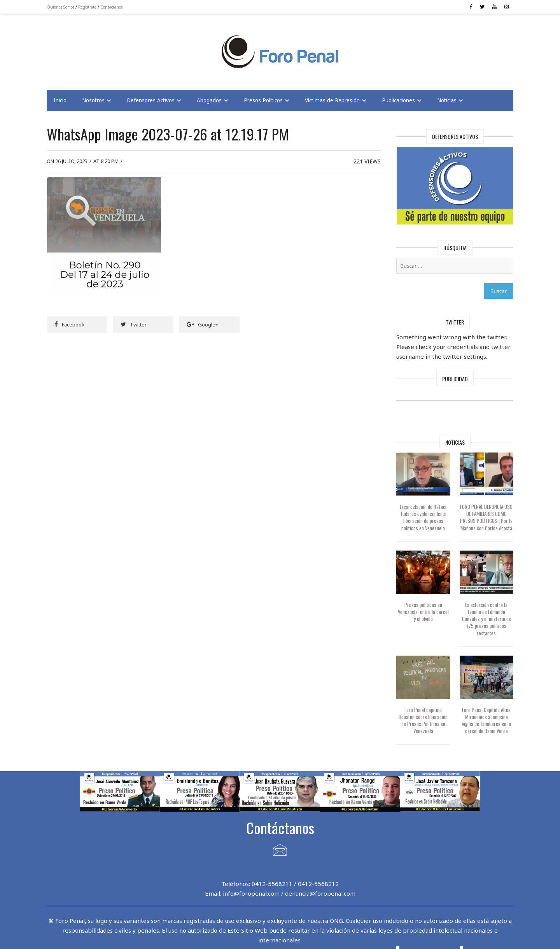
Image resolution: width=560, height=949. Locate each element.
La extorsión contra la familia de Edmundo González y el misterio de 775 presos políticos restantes (486, 619)
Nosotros (93, 100)
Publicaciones (398, 100)
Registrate (87, 7)
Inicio (60, 100)
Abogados (209, 100)
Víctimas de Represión (332, 100)
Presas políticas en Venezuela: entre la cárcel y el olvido (423, 612)
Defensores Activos (151, 100)
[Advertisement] (109, 47)
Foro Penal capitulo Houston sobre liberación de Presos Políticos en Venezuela (423, 720)
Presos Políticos (263, 100)
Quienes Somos (60, 7)
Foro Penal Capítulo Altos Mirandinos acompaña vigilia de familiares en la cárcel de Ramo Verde (486, 720)
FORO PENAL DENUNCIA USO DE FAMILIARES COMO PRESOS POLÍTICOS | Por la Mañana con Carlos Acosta (486, 517)
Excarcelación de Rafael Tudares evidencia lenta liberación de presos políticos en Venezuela (423, 517)
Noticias (447, 100)
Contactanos (111, 7)
